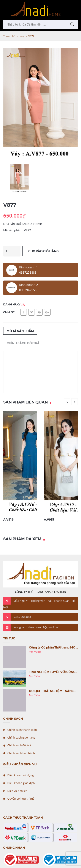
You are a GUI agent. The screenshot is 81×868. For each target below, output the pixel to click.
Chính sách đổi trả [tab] (23, 343)
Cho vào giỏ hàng (43, 251)
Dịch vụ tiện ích (17, 791)
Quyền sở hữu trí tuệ (21, 799)
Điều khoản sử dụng (21, 775)
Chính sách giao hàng (21, 737)
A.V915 (49, 519)
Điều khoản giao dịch (21, 783)
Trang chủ (9, 36)
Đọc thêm (35, 652)
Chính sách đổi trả (19, 745)
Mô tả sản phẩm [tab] (20, 331)
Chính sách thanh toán (22, 730)
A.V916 (8, 519)
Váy (22, 36)
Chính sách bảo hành (21, 753)
